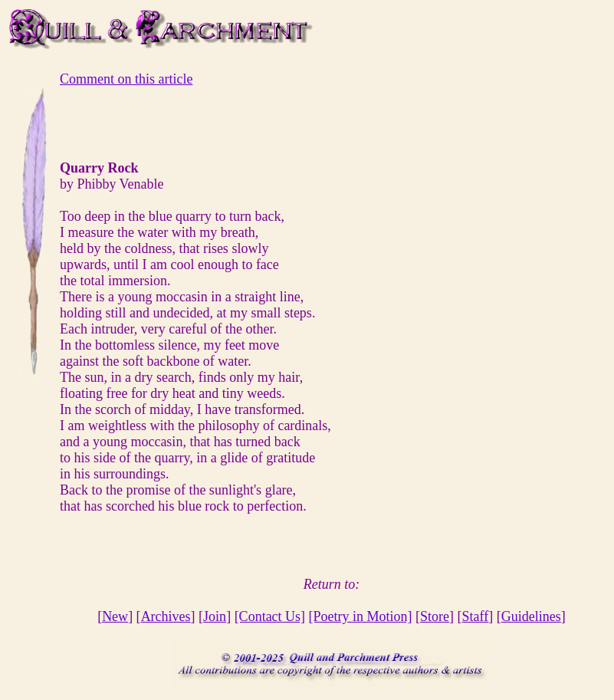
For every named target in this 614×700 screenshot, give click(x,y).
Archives (166, 616)
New (115, 616)
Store (435, 616)
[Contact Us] (270, 616)
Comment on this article (126, 79)
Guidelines (531, 616)
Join (215, 616)
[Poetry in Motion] (361, 616)
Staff (476, 616)
